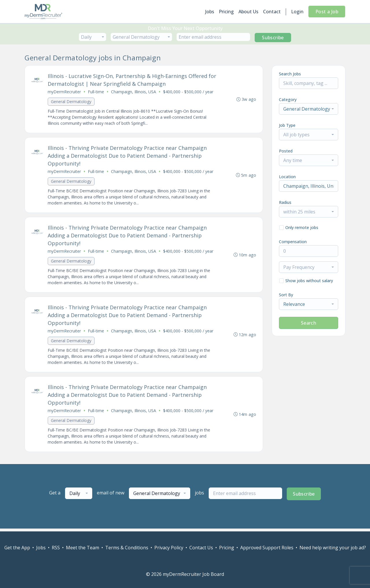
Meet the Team (83, 548)
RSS (56, 548)
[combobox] (92, 37)
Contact (272, 12)
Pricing (226, 12)
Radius (285, 202)
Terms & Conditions (127, 548)
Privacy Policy (169, 548)
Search (309, 323)
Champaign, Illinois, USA (134, 92)
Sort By (286, 295)
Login (297, 12)
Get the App (17, 548)
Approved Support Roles (267, 548)
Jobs (210, 12)
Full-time (96, 92)
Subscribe (273, 38)
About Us (248, 12)
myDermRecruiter (65, 92)
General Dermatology (71, 102)
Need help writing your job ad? (333, 548)
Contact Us (201, 548)
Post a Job (327, 12)
